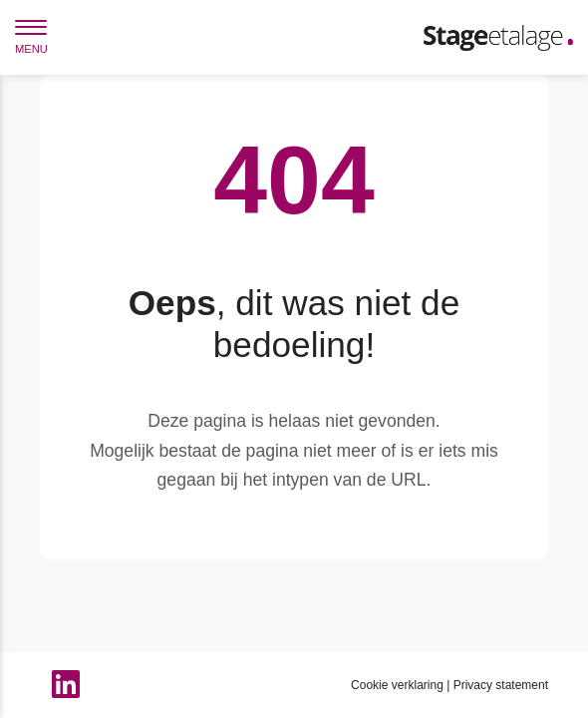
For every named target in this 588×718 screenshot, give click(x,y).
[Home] (498, 37)
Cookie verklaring (397, 685)
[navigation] (31, 40)
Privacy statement (501, 685)
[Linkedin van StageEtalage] (60, 685)
